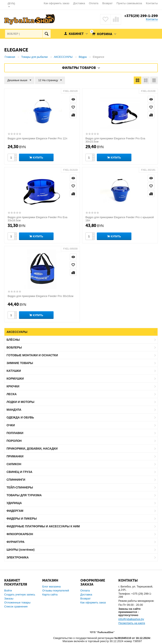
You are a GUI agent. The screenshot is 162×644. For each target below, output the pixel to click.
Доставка (79, 3)
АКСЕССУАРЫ (17, 332)
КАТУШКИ (14, 371)
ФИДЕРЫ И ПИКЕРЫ (22, 519)
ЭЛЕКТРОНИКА (18, 557)
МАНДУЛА (14, 410)
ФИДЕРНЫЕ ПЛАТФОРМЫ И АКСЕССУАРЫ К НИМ (43, 526)
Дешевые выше (19, 80)
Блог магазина (51, 587)
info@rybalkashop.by (131, 619)
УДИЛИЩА (14, 503)
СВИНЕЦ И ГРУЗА (19, 472)
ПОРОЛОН (14, 441)
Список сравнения (16, 606)
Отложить (73, 107)
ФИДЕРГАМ (15, 511)
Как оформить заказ (56, 3)
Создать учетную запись (20, 595)
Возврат (107, 3)
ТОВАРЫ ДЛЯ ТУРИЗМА (24, 495)
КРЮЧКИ (13, 386)
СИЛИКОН (14, 464)
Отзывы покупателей (56, 591)
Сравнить (73, 115)
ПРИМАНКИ (15, 456)
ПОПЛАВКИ (15, 433)
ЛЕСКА (12, 394)
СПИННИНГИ (16, 480)
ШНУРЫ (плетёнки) (21, 550)
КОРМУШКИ (15, 379)
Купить (38, 158)
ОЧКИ (11, 425)
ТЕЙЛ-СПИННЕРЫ (20, 487)
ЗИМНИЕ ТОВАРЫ (20, 363)
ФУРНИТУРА (16, 542)
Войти (8, 591)
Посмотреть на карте (132, 623)
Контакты (152, 3)
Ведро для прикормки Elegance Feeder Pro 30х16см (40, 296)
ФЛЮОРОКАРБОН (20, 534)
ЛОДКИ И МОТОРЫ (20, 402)
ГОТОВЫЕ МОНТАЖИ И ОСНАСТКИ (32, 355)
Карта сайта (50, 595)
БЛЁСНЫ (13, 340)
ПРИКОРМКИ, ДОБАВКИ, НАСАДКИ (32, 449)
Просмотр (73, 99)
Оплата (94, 3)
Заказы (9, 598)
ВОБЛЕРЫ (14, 347)
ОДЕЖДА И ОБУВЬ (20, 417)
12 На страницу (50, 80)
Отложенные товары (17, 602)
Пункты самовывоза (129, 3)
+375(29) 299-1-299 (141, 16)
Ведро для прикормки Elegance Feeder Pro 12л (37, 138)
